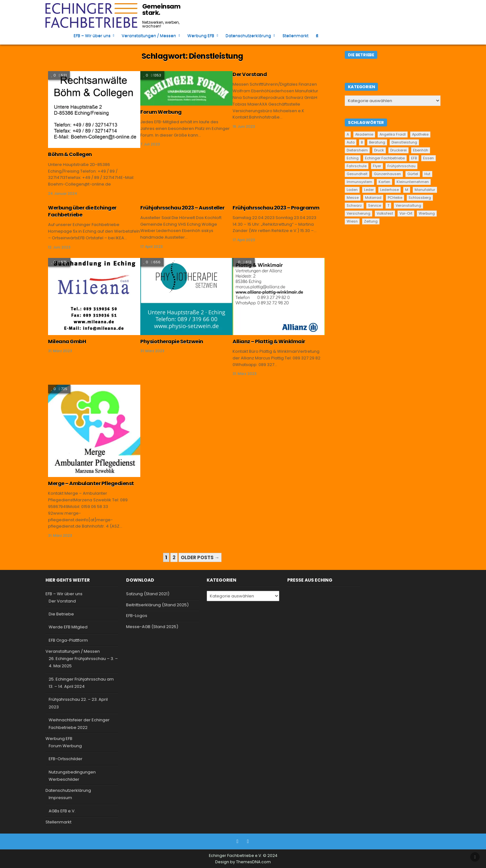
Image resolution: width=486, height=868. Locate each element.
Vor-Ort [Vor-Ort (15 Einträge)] (406, 213)
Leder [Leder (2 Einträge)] (369, 190)
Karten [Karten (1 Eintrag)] (384, 182)
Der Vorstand (250, 74)
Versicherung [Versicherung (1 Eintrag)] (358, 213)
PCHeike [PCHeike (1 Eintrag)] (395, 198)
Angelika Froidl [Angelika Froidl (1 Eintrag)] (393, 134)
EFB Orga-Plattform (68, 640)
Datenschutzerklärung (248, 36)
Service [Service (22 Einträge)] (375, 205)
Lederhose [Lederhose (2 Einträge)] (389, 190)
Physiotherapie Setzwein (172, 342)
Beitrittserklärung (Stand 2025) (157, 605)
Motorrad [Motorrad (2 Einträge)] (373, 198)
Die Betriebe (61, 614)
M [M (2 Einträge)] (407, 190)
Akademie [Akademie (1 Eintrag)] (364, 134)
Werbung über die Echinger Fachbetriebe (82, 211)
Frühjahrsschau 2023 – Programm (276, 208)
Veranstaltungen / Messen (149, 36)
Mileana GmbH (67, 342)
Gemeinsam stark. (161, 9)
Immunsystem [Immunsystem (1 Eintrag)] (359, 182)
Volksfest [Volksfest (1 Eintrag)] (385, 213)
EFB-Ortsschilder (66, 759)
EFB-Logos (137, 616)
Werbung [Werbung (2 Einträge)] (427, 213)
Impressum (60, 798)
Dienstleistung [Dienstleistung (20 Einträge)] (404, 142)
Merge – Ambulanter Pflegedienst (91, 483)
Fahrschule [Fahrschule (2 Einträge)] (357, 166)
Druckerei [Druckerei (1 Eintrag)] (398, 150)
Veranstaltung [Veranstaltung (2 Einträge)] (408, 205)
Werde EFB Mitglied (68, 627)
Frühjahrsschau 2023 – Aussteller (182, 208)
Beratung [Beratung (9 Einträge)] (377, 142)
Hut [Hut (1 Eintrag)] (427, 174)
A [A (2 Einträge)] (348, 134)
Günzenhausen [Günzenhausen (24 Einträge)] (387, 174)
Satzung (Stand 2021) (148, 594)
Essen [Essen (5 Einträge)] (428, 158)
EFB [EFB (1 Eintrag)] (414, 158)
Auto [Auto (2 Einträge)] (351, 142)
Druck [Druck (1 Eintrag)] (379, 150)
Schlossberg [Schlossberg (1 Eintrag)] (420, 198)
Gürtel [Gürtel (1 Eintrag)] (413, 174)
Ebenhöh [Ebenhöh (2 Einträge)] (421, 150)
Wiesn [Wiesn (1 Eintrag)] (352, 221)
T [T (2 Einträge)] (388, 205)
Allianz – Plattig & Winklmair (269, 342)
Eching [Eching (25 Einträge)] (353, 158)
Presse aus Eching (310, 580)
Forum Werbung (161, 112)
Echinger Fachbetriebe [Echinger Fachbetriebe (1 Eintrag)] (385, 158)
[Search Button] (317, 36)
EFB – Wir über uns (92, 36)
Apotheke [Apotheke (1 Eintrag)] (420, 134)
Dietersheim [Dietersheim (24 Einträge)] (357, 150)
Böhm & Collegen (70, 154)
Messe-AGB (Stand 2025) (152, 627)
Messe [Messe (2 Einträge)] (353, 198)
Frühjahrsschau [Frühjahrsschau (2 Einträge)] (401, 166)
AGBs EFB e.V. (62, 811)
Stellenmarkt (295, 36)
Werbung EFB (201, 36)
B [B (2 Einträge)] (362, 142)
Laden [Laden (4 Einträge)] (352, 190)
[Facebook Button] (238, 841)
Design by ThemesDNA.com (243, 862)
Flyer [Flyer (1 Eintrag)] (377, 166)
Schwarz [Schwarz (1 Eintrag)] (354, 205)
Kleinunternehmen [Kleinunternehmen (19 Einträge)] (413, 182)
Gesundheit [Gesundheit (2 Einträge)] (357, 174)
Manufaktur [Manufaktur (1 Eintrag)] (425, 190)
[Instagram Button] (248, 841)
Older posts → (200, 557)
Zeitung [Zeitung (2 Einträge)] (371, 221)
